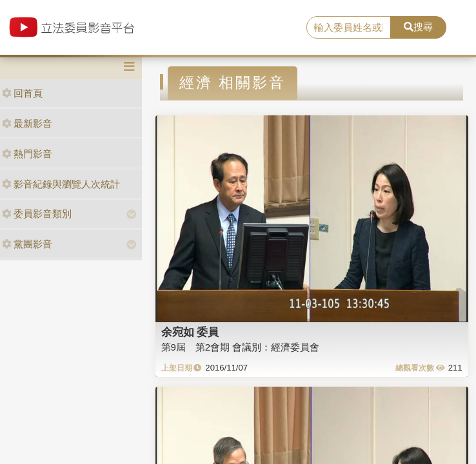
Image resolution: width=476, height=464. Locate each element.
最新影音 (27, 123)
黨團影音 (27, 244)
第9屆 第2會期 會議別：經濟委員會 (241, 347)
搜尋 (418, 27)
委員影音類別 (37, 214)
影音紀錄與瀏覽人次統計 (61, 184)
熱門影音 (27, 154)
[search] (349, 28)
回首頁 (22, 93)
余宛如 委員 (190, 332)
